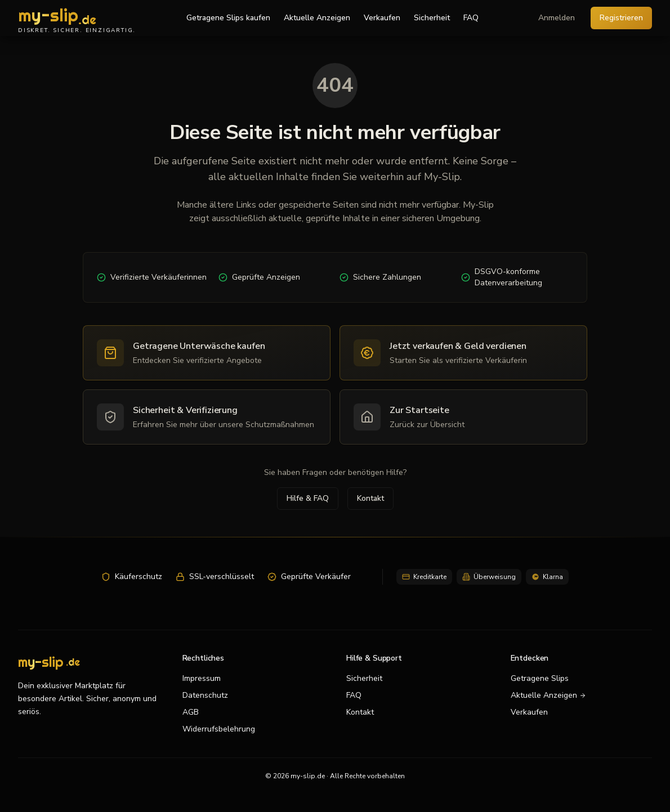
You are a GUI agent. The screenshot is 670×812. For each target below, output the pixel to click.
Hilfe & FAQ (308, 498)
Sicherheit (432, 18)
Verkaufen (382, 18)
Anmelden (557, 18)
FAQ (471, 18)
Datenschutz (205, 695)
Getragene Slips (540, 678)
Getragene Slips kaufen (228, 18)
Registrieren (621, 18)
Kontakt (370, 498)
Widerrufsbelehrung (219, 729)
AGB (191, 712)
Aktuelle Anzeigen (317, 18)
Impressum (202, 678)
